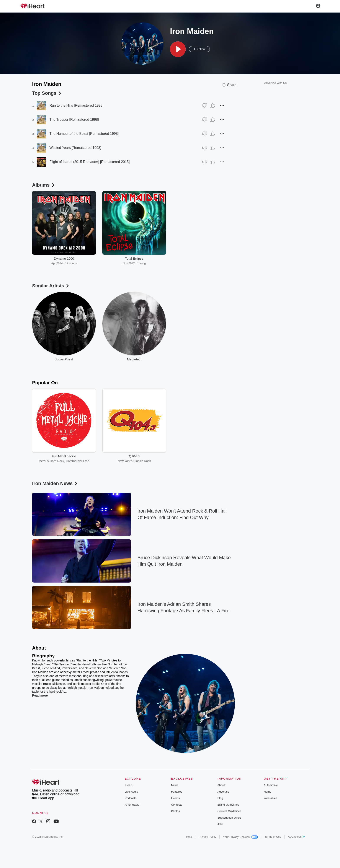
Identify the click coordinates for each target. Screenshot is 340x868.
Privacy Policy (207, 837)
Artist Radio (132, 805)
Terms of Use (273, 837)
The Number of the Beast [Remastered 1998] (84, 134)
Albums (44, 185)
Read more (40, 695)
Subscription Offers (229, 818)
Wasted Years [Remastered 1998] (75, 148)
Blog (220, 798)
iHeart (128, 785)
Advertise (223, 792)
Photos (175, 811)
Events (175, 798)
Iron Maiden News (55, 483)
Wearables (270, 798)
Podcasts (130, 798)
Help (189, 837)
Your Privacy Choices (240, 837)
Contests (177, 805)
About (221, 785)
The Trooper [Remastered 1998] (74, 120)
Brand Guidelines (228, 805)
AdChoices (296, 837)
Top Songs (47, 93)
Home (267, 792)
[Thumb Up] (212, 106)
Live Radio (131, 792)
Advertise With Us (275, 83)
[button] (178, 49)
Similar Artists (51, 286)
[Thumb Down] (205, 106)
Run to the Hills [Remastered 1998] (76, 105)
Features (177, 792)
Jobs (220, 824)
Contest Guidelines (229, 811)
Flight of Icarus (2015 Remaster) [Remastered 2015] (90, 162)
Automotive (271, 785)
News (175, 785)
